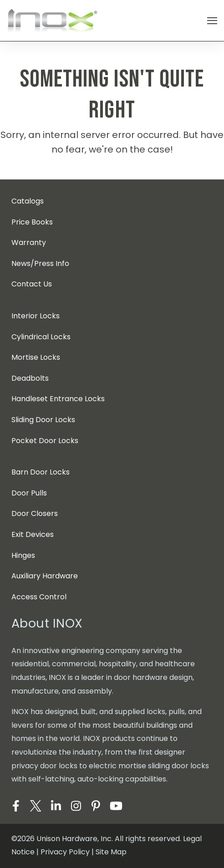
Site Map (111, 852)
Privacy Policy (65, 852)
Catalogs (28, 201)
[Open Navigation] (212, 21)
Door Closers (35, 513)
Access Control (39, 597)
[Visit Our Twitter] (36, 806)
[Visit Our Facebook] (16, 806)
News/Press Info (40, 263)
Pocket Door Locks (45, 441)
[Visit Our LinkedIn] (56, 806)
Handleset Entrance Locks (58, 399)
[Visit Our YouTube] (116, 806)
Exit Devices (33, 534)
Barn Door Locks (41, 472)
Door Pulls (29, 493)
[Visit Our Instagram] (76, 806)
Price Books (32, 222)
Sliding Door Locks (43, 420)
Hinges (23, 555)
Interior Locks (36, 316)
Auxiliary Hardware (45, 576)
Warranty (29, 243)
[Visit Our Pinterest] (96, 806)
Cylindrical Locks (41, 337)
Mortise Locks (36, 357)
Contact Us (32, 284)
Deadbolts (30, 378)
